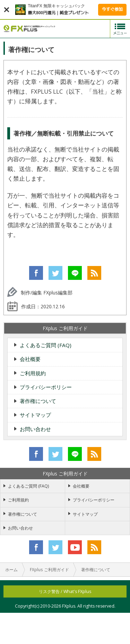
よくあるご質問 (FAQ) (46, 345)
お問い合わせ (35, 429)
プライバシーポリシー (46, 387)
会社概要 (30, 359)
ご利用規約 (33, 373)
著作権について (38, 401)
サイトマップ (35, 415)
